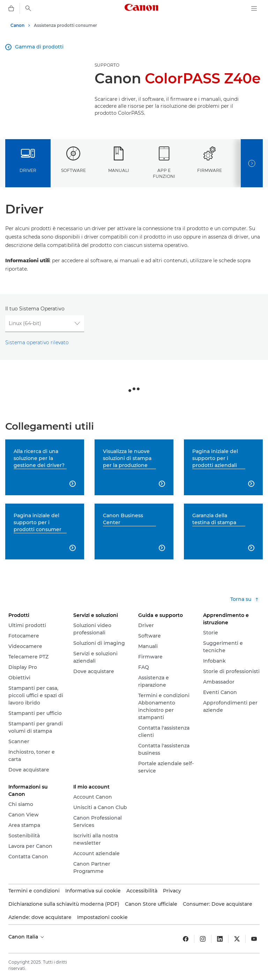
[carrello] (11, 8)
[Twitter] (237, 939)
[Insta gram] (203, 939)
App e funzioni (164, 163)
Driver (28, 160)
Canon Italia (27, 937)
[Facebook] (186, 939)
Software (73, 160)
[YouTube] (254, 939)
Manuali (119, 160)
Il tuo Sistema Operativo (35, 309)
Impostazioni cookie (102, 917)
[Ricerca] (28, 8)
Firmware (210, 160)
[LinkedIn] (220, 939)
